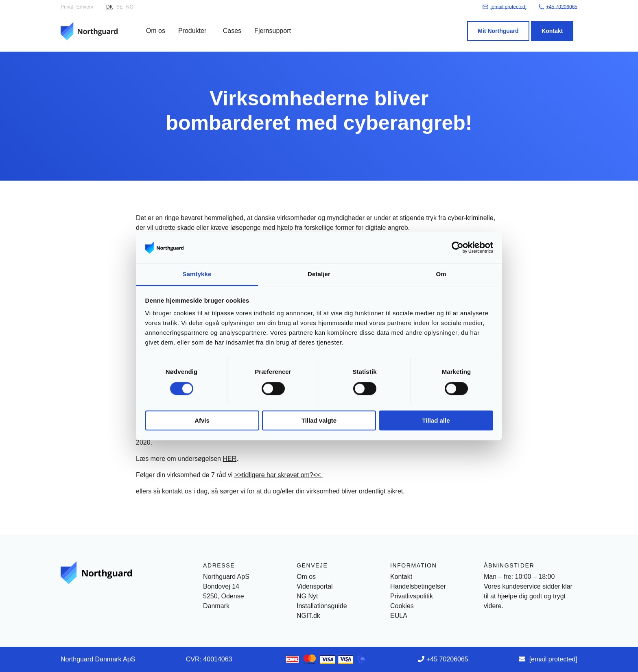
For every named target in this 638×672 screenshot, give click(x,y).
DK (110, 7)
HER (229, 459)
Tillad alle (436, 420)
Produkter (188, 25)
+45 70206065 (447, 659)
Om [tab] (441, 274)
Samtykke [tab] (197, 274)
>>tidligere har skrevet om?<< (279, 475)
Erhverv (85, 7)
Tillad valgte (319, 420)
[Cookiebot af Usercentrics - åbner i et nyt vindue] (458, 248)
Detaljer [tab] (319, 274)
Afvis (202, 420)
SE (120, 7)
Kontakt (556, 26)
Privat (67, 7)
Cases (228, 25)
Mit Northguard (502, 26)
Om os (152, 25)
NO (130, 7)
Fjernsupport (269, 25)
